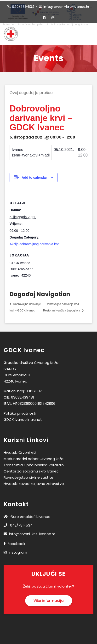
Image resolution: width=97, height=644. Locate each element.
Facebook (16, 542)
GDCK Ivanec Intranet (23, 418)
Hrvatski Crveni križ (20, 451)
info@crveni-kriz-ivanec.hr (29, 533)
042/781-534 (18, 524)
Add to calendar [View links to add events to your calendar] (34, 176)
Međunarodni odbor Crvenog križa (34, 458)
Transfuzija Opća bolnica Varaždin (34, 464)
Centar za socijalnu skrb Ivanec (31, 470)
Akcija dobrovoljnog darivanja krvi (34, 243)
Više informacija (49, 600)
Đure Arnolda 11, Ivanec (27, 515)
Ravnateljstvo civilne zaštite (29, 476)
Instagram (18, 551)
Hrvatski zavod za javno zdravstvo (34, 482)
